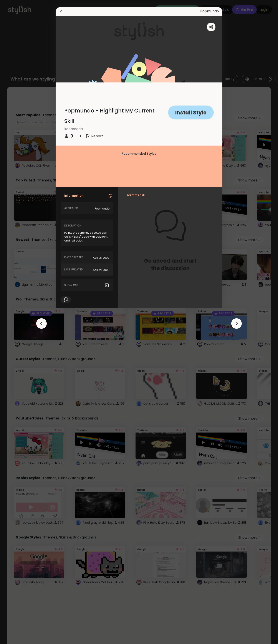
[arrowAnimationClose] (41, 324)
